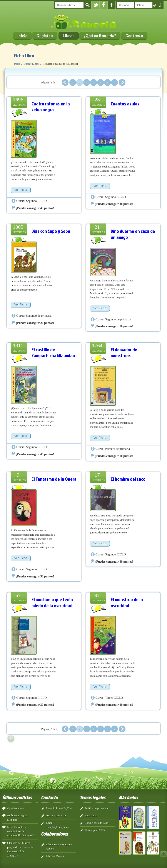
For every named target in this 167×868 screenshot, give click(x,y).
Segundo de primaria (39, 316)
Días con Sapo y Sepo (51, 231)
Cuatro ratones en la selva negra (51, 107)
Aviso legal (91, 815)
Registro (45, 36)
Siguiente (122, 82)
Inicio (22, 36)
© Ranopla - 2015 (95, 830)
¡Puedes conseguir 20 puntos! (35, 323)
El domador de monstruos (124, 353)
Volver (10, 737)
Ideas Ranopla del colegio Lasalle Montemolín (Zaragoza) (21, 831)
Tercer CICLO (114, 698)
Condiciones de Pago (97, 823)
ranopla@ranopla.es (57, 827)
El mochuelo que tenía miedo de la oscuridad (52, 602)
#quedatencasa (15, 808)
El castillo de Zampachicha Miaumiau (53, 353)
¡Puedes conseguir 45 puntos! (35, 208)
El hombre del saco (128, 479)
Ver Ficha (21, 190)
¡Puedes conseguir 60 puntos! (114, 705)
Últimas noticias (17, 797)
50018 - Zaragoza (56, 815)
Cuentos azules (125, 104)
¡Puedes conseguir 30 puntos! (114, 204)
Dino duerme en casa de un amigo (133, 234)
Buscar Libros (31, 64)
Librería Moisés (55, 856)
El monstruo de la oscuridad (127, 602)
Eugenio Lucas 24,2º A (59, 808)
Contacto (134, 36)
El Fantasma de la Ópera (54, 479)
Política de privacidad (97, 808)
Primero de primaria (118, 449)
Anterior (65, 82)
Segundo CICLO (36, 201)
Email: (50, 823)
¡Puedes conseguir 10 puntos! (114, 326)
